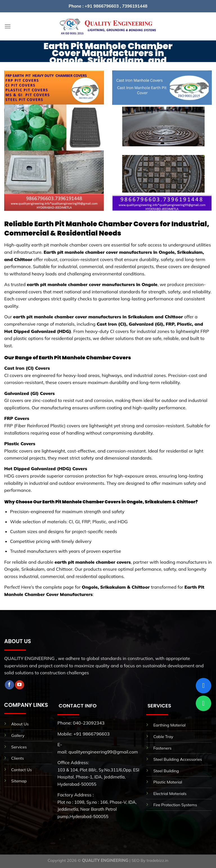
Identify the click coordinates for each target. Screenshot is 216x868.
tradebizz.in (157, 860)
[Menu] (8, 26)
